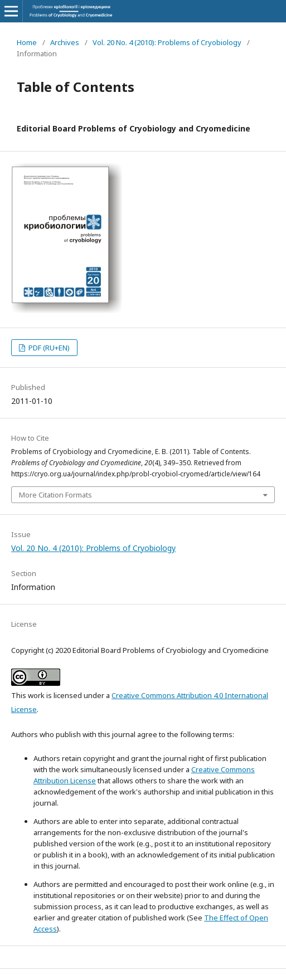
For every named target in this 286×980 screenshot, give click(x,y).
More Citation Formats (55, 495)
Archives (65, 42)
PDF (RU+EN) (48, 348)
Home (27, 42)
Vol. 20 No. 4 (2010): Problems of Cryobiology (167, 42)
